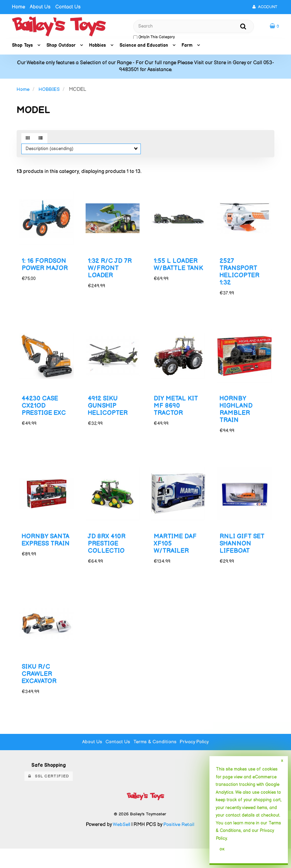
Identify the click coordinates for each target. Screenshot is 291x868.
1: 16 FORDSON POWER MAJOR (46, 269)
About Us (40, 7)
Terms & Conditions (155, 761)
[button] (274, 27)
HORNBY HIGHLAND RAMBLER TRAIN (237, 416)
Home (19, 7)
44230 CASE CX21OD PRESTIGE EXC (45, 413)
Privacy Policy (196, 761)
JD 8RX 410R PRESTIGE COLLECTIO (108, 553)
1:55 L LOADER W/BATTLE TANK (177, 272)
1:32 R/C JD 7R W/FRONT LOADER (111, 272)
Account (265, 7)
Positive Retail (179, 844)
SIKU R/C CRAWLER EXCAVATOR (40, 693)
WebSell (121, 844)
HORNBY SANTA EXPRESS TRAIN (37, 557)
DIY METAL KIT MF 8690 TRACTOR (177, 413)
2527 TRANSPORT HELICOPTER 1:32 (241, 276)
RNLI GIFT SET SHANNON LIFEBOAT (243, 553)
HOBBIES (50, 91)
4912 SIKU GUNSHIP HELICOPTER (109, 413)
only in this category (154, 38)
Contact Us (68, 7)
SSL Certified (49, 796)
